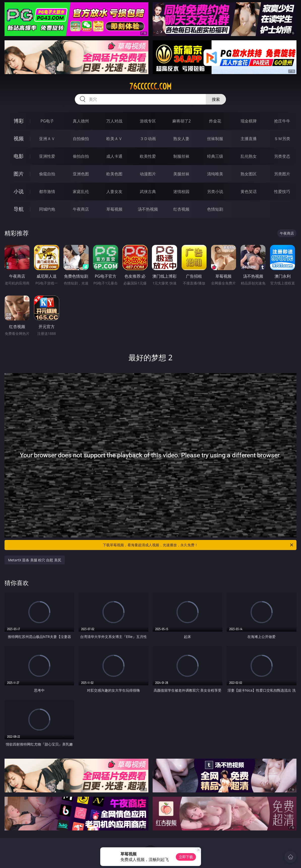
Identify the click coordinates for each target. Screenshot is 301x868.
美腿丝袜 (181, 174)
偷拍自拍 (81, 156)
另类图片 (282, 174)
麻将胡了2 (181, 121)
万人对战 (114, 121)
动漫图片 (148, 174)
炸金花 (215, 121)
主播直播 (249, 139)
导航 (19, 209)
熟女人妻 (181, 139)
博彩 (19, 121)
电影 (19, 156)
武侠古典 (148, 191)
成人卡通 (114, 156)
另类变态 (282, 156)
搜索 (216, 99)
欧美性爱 (148, 156)
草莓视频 (114, 209)
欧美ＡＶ (114, 139)
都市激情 (47, 191)
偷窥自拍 (47, 174)
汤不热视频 (148, 209)
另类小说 (215, 191)
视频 (19, 138)
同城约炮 (47, 209)
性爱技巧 (282, 191)
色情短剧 (215, 209)
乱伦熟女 (249, 156)
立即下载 (186, 857)
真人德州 (81, 121)
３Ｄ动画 (148, 139)
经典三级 (215, 156)
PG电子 (47, 121)
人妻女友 (114, 191)
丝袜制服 (215, 139)
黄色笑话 (249, 191)
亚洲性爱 (47, 156)
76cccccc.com (150, 86)
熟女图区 (249, 174)
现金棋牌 (249, 121)
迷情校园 (181, 191)
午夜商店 (81, 209)
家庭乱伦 (81, 191)
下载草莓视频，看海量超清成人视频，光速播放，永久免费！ (198, 545)
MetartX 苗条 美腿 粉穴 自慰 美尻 (35, 560)
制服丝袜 (181, 156)
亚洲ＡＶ (47, 139)
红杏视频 (181, 209)
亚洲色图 (81, 174)
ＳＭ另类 (282, 139)
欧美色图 (114, 174)
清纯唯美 (215, 174)
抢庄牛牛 (282, 121)
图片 (19, 174)
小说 (19, 191)
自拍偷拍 (81, 139)
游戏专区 (148, 121)
